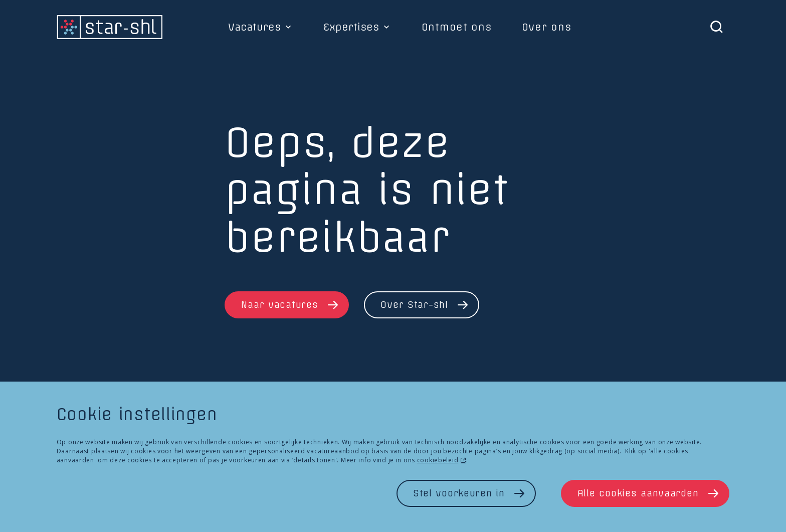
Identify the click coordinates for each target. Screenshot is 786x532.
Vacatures (254, 27)
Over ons (547, 27)
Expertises (351, 27)
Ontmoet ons (457, 27)
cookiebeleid (438, 460)
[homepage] (110, 27)
